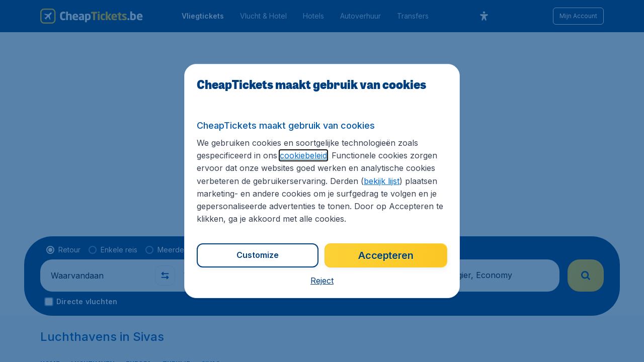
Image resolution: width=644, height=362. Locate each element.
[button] (322, 281)
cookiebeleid (303, 155)
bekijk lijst (382, 181)
